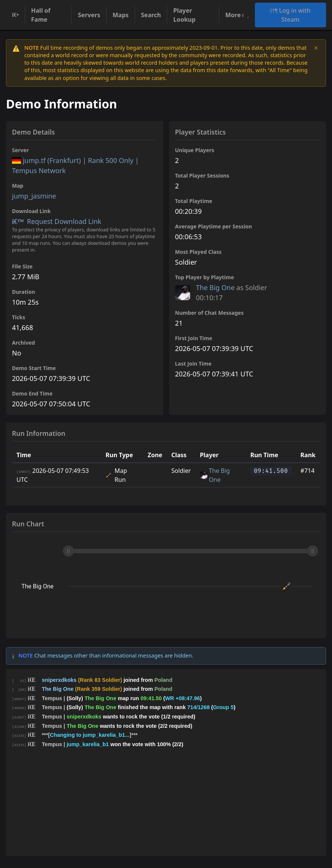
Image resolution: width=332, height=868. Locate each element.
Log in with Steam (290, 15)
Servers (89, 15)
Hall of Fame (41, 15)
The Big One (215, 287)
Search (151, 15)
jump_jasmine (34, 196)
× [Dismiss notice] (316, 48)
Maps (121, 15)
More (237, 15)
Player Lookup (184, 15)
